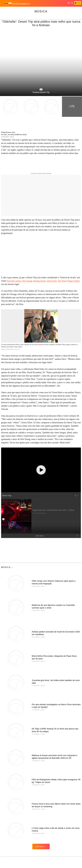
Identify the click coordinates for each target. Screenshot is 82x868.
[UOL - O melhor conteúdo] (8, 3)
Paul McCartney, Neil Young (19, 281)
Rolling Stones (40, 281)
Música (41, 11)
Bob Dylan (52, 281)
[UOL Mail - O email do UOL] (69, 3)
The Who (62, 281)
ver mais (41, 847)
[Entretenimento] (21, 3)
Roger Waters (74, 281)
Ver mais (57, 536)
